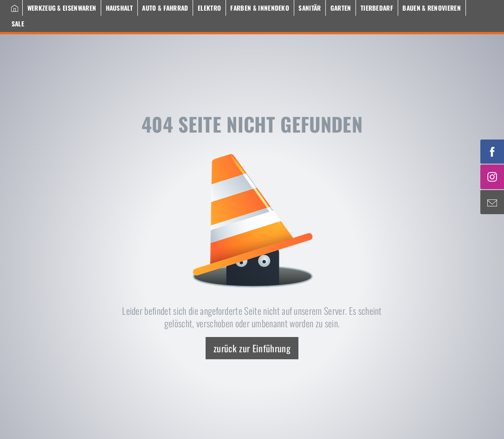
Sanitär (310, 8)
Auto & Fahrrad (165, 8)
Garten (341, 8)
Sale (18, 24)
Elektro (209, 8)
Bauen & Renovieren (432, 8)
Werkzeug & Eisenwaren (62, 8)
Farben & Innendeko (260, 8)
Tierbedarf (377, 8)
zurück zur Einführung (252, 348)
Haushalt (120, 8)
